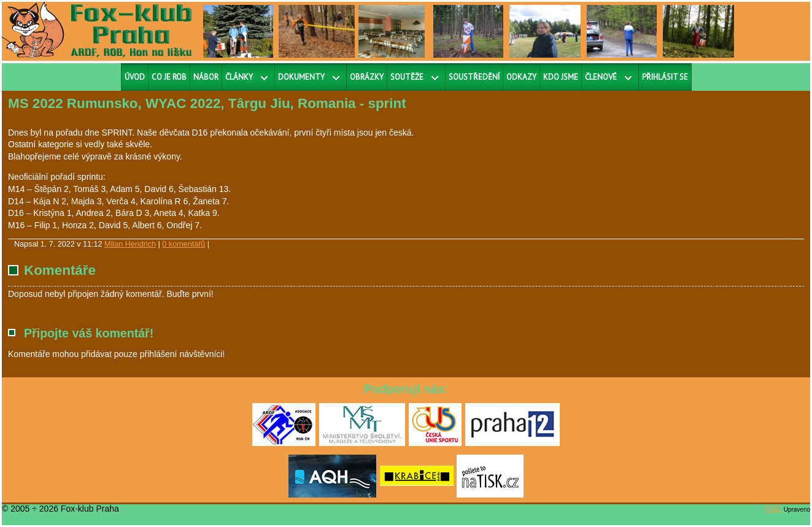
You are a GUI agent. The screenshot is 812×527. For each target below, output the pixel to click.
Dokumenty (301, 77)
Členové (601, 77)
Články (239, 77)
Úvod (135, 77)
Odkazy (521, 77)
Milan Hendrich (130, 244)
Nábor (206, 77)
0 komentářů (184, 244)
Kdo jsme (561, 77)
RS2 (773, 509)
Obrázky (367, 77)
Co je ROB (169, 77)
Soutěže (407, 77)
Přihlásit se (665, 77)
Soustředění (474, 77)
